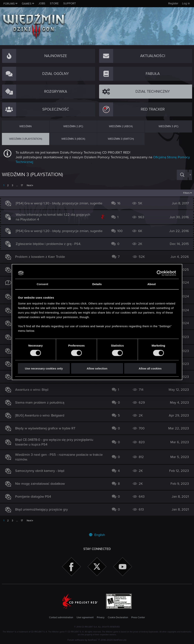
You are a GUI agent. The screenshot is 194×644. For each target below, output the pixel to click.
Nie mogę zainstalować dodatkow (42, 488)
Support (70, 3)
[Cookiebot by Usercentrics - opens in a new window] (159, 273)
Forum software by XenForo (97, 640)
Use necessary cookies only (44, 368)
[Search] (182, 175)
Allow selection (97, 368)
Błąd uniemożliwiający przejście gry (43, 513)
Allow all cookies (150, 368)
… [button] (17, 185)
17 (22, 185)
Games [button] (27, 4)
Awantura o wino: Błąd (34, 393)
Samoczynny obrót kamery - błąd (42, 475)
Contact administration (61, 617)
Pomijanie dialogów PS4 (35, 500)
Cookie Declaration (118, 617)
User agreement (85, 617)
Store (54, 3)
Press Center (138, 617)
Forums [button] (9, 4)
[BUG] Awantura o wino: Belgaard (42, 419)
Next (29, 185)
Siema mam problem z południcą (42, 406)
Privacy (101, 617)
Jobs (42, 3)
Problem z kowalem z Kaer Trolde (42, 261)
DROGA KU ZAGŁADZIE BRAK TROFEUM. (49, 380)
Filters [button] (185, 193)
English (97, 535)
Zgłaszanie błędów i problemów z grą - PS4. (50, 248)
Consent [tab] (43, 284)
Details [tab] (97, 284)
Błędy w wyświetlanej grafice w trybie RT (47, 432)
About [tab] (152, 284)
